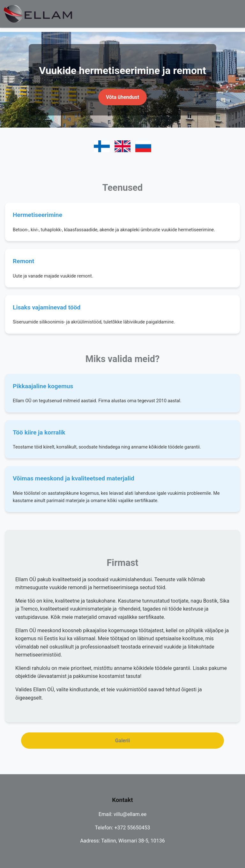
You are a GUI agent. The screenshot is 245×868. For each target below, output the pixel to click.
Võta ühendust (122, 97)
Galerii (123, 741)
